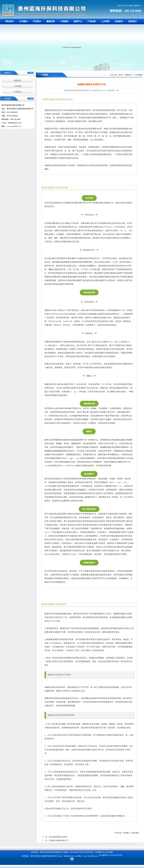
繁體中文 (138, 6)
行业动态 (18, 92)
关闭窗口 (127, 833)
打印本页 (118, 833)
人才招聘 (105, 21)
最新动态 (18, 80)
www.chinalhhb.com (14, 126)
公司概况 (23, 21)
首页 (121, 75)
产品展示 (37, 21)
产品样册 (92, 21)
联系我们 (133, 21)
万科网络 (99, 852)
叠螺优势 (51, 21)
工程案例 (64, 21)
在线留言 (119, 21)
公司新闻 (18, 86)
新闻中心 (78, 21)
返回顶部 (135, 833)
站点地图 (109, 852)
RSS (104, 852)
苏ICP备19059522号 (78, 852)
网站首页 (10, 21)
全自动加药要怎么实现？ (59, 837)
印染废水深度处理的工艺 (59, 840)
